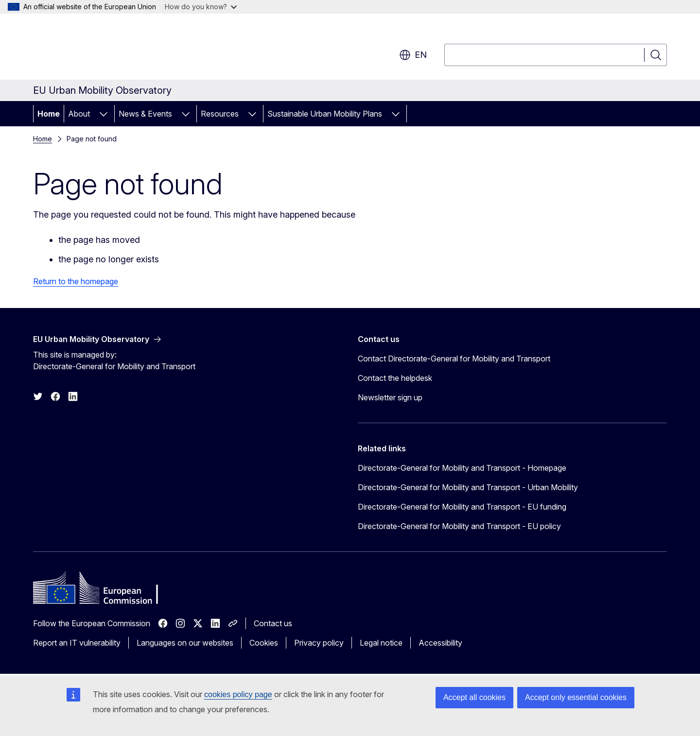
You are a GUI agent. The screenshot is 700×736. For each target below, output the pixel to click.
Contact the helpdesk (395, 378)
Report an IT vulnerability (77, 643)
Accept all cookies (474, 697)
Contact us (273, 623)
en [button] (413, 55)
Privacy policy (319, 643)
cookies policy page (238, 694)
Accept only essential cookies (576, 697)
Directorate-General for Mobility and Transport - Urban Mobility (468, 487)
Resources (220, 114)
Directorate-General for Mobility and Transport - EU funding (462, 507)
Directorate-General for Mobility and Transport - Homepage (462, 468)
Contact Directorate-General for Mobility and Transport (454, 359)
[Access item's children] (104, 114)
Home (49, 114)
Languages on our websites (185, 643)
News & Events (145, 114)
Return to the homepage (76, 281)
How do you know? (201, 7)
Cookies (264, 643)
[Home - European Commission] (112, 49)
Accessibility (440, 643)
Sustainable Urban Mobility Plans (325, 114)
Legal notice (381, 643)
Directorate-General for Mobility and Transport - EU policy (459, 526)
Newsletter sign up (390, 397)
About (79, 114)
